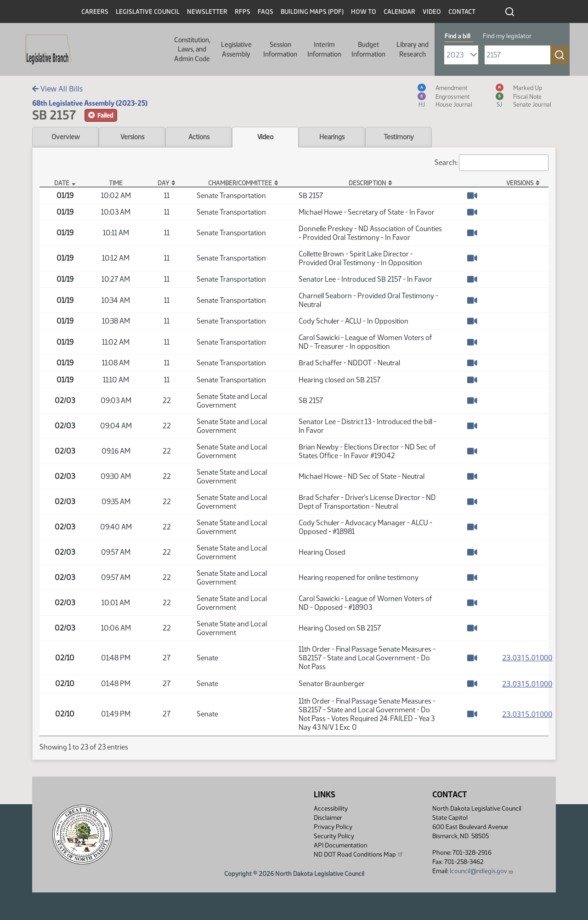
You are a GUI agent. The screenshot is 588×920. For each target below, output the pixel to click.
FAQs (266, 12)
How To (364, 12)
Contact (462, 12)
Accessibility (331, 809)
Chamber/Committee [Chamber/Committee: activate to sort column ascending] (240, 183)
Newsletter (207, 12)
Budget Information (368, 49)
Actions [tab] (199, 137)
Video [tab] (265, 137)
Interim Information (324, 49)
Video (432, 12)
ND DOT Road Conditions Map (359, 854)
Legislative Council (148, 12)
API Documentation (340, 845)
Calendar (399, 12)
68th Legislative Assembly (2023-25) (90, 103)
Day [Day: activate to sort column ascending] (163, 183)
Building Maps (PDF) (312, 12)
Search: (492, 163)
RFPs (243, 12)
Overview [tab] (65, 137)
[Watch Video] (472, 196)
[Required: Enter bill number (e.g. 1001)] (517, 55)
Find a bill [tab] (458, 36)
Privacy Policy (333, 827)
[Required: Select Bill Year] (461, 55)
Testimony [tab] (399, 137)
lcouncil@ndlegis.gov (482, 871)
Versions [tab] (132, 137)
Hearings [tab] (332, 137)
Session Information (280, 49)
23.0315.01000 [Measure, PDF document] (527, 658)
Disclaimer (328, 818)
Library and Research (413, 49)
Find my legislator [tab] (507, 36)
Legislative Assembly (236, 49)
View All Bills (57, 89)
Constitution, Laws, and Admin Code (192, 49)
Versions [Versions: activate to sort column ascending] (520, 183)
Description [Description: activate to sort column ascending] (367, 183)
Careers (95, 12)
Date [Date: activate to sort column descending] (62, 183)
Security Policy (334, 836)
